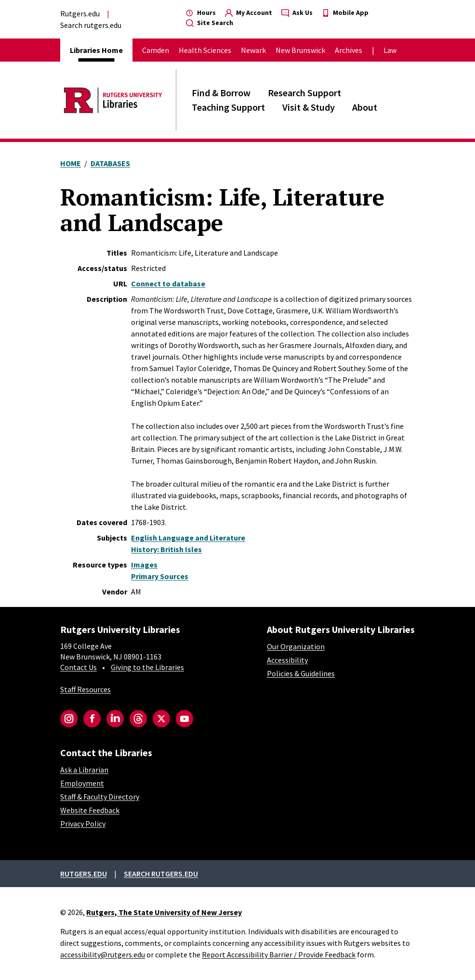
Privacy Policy (83, 824)
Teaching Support (228, 107)
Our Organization (296, 646)
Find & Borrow (221, 93)
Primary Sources (160, 576)
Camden (156, 50)
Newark (253, 50)
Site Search (210, 23)
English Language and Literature (188, 538)
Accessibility (287, 660)
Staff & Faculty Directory (100, 797)
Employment (82, 783)
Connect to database (168, 284)
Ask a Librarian (84, 770)
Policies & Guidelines (301, 673)
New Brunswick (300, 50)
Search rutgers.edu (91, 25)
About (365, 107)
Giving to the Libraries (147, 667)
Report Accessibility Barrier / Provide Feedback (279, 954)
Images (144, 565)
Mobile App (345, 13)
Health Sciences (205, 50)
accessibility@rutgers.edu (103, 954)
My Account (249, 13)
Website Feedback (90, 810)
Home (71, 163)
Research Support (304, 93)
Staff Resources (86, 689)
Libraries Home (96, 50)
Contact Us (79, 667)
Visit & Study (309, 107)
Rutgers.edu (80, 13)
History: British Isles (166, 549)
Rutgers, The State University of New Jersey (164, 912)
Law (390, 50)
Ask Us (297, 13)
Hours (201, 13)
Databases (110, 163)
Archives (349, 50)
